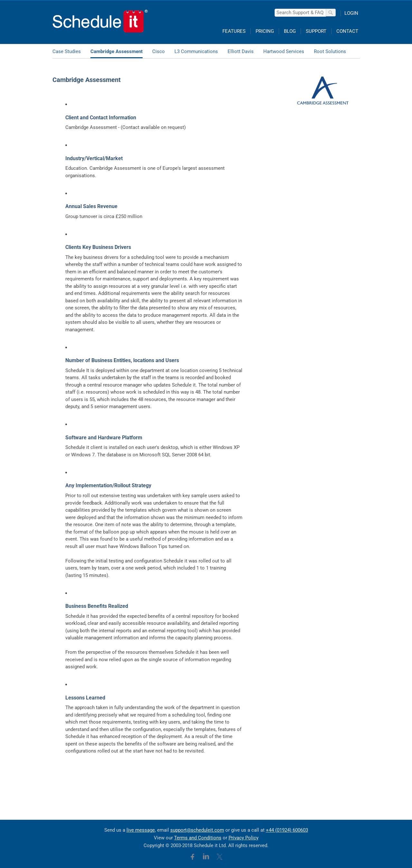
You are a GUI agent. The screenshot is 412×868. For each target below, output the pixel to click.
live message (141, 830)
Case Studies (67, 51)
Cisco (159, 51)
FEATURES (234, 31)
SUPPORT (316, 31)
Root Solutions (330, 51)
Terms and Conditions (198, 838)
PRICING (265, 31)
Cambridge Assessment (117, 51)
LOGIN (351, 13)
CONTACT (347, 31)
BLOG (290, 31)
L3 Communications (196, 51)
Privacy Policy (243, 838)
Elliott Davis (241, 51)
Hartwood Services (284, 51)
